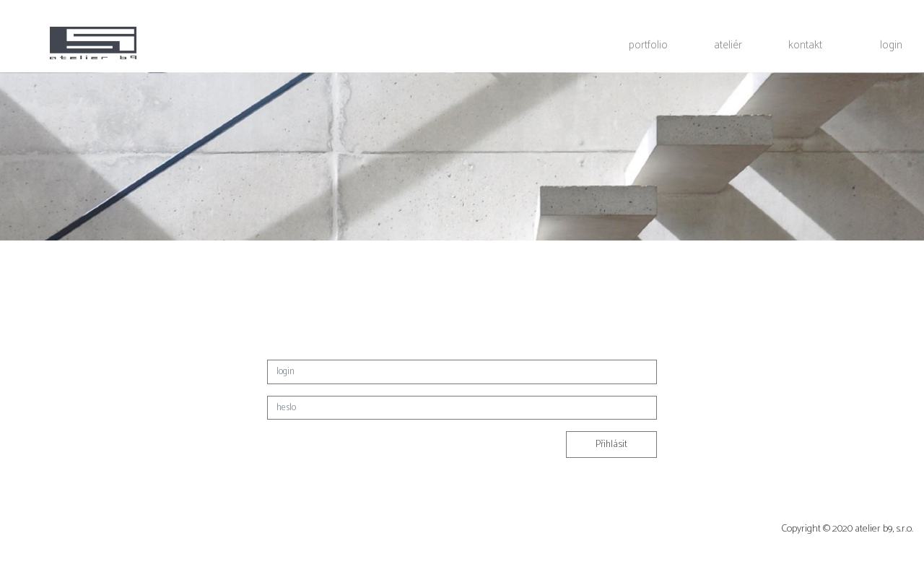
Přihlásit (611, 445)
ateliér (728, 45)
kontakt (805, 45)
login (891, 45)
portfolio (648, 45)
